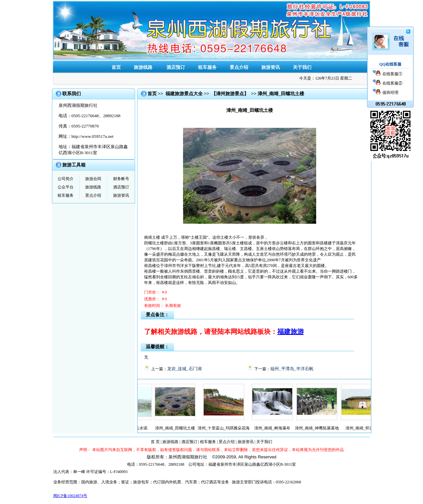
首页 (116, 67)
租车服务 (207, 67)
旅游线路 (143, 67)
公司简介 (66, 179)
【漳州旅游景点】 (230, 94)
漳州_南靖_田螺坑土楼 (177, 428)
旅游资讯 (271, 67)
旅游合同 (93, 179)
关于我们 (302, 67)
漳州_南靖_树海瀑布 (275, 428)
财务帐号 (121, 179)
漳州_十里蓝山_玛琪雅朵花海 (226, 428)
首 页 (155, 442)
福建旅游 (291, 332)
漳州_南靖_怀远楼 (364, 428)
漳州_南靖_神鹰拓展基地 (319, 428)
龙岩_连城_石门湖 (184, 369)
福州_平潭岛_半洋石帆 (292, 369)
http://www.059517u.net (93, 136)
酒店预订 (176, 67)
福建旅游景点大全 (184, 94)
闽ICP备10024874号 (70, 496)
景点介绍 (239, 67)
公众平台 (66, 187)
